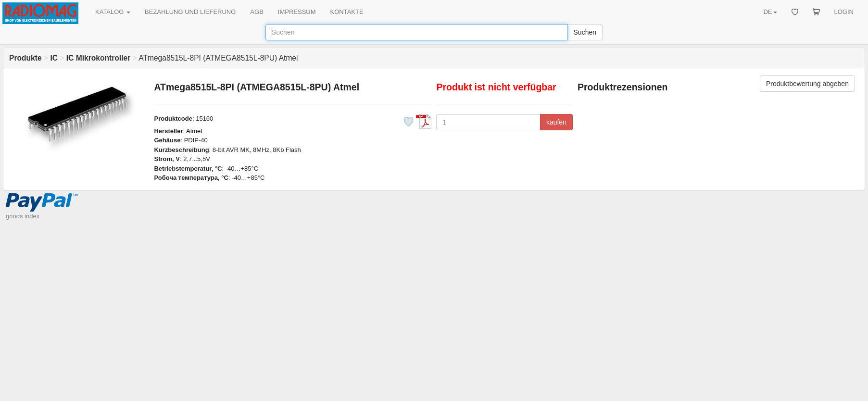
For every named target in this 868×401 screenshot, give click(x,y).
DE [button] (770, 12)
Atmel (194, 131)
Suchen (585, 32)
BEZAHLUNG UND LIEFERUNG (190, 12)
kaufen (556, 122)
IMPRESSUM (297, 12)
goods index (23, 216)
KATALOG (113, 12)
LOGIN (844, 12)
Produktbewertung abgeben (807, 84)
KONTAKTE (347, 12)
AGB (257, 12)
